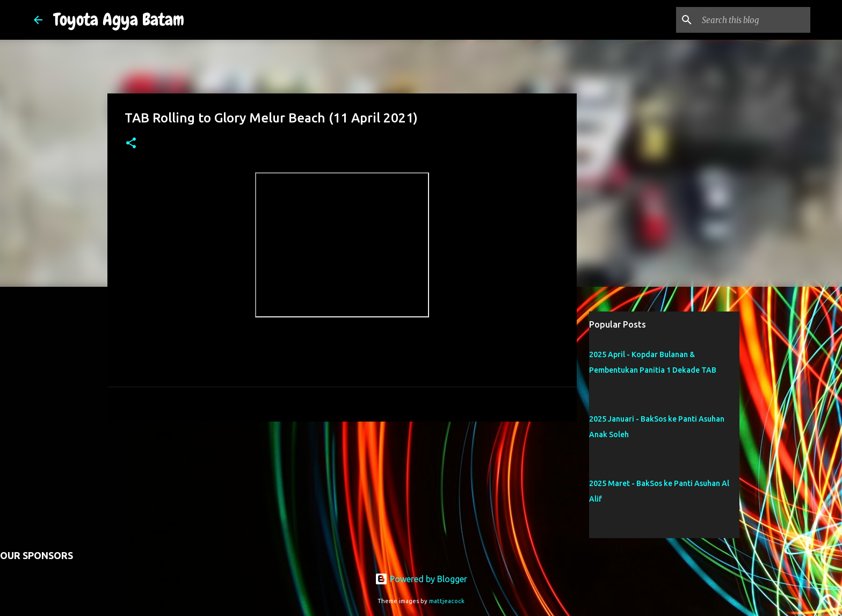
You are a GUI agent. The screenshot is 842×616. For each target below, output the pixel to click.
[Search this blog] (754, 20)
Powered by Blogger (421, 579)
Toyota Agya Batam (119, 20)
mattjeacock (447, 601)
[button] (131, 144)
